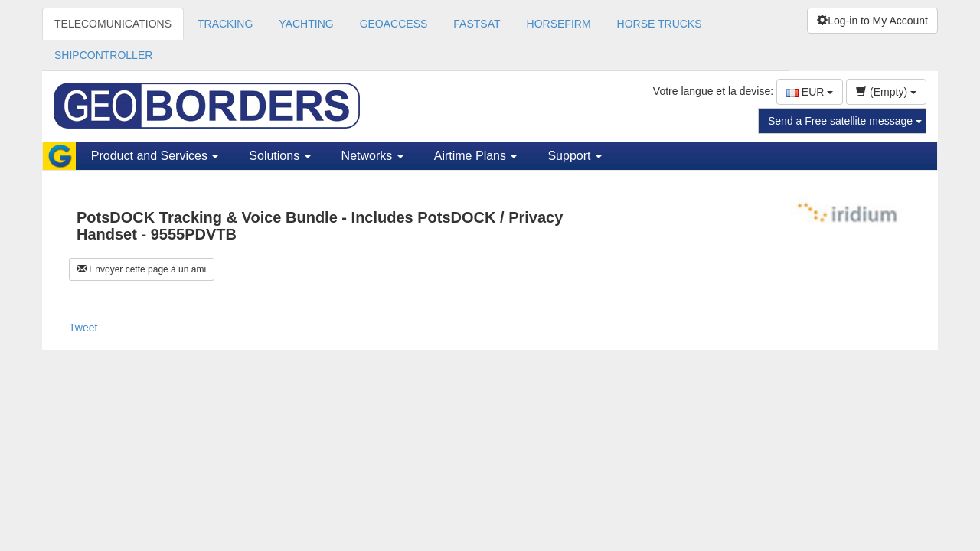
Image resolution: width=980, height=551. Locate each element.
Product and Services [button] (155, 156)
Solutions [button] (279, 156)
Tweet (83, 328)
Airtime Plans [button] (476, 156)
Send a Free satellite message (845, 121)
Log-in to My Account (872, 21)
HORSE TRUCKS (660, 24)
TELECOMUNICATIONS (113, 24)
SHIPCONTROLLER (103, 55)
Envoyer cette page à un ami (142, 269)
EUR (810, 92)
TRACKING (225, 24)
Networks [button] (372, 156)
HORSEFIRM (559, 24)
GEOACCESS (394, 24)
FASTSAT (477, 24)
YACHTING (306, 24)
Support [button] (574, 156)
